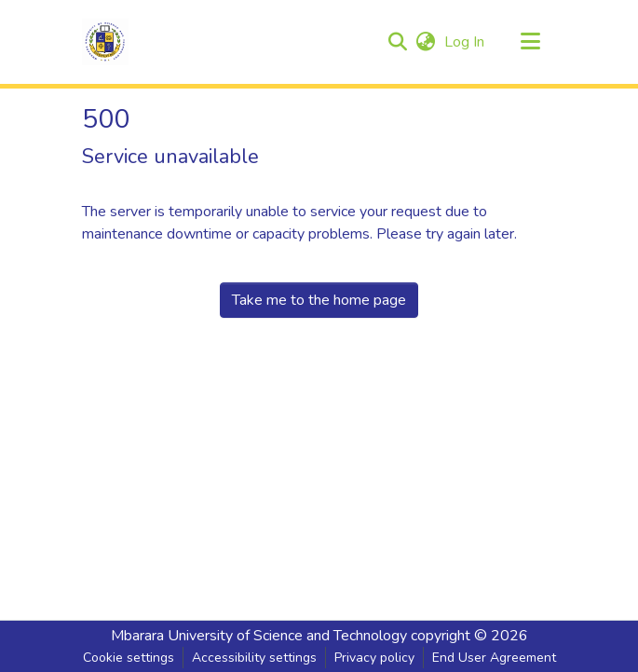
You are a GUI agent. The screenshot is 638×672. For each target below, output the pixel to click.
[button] (105, 42)
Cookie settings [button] (129, 658)
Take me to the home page (319, 300)
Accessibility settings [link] (254, 658)
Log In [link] (465, 42)
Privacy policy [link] (374, 658)
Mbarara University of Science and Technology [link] (259, 636)
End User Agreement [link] (494, 658)
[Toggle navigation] (531, 42)
